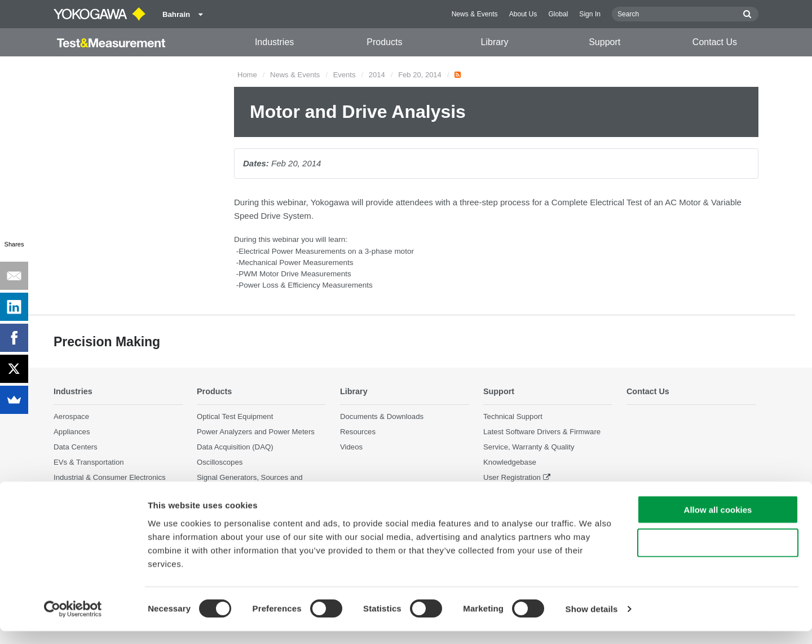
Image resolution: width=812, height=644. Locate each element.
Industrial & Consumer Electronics (110, 478)
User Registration (512, 478)
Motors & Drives (80, 493)
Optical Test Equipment (235, 416)
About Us (523, 14)
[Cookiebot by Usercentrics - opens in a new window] (73, 622)
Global (558, 14)
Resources (358, 432)
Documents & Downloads (382, 416)
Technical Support (513, 416)
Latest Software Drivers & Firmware (542, 432)
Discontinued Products (520, 493)
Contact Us (715, 42)
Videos (351, 447)
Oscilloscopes (220, 463)
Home (247, 75)
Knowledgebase (510, 463)
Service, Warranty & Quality (529, 447)
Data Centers (76, 447)
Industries (274, 42)
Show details (592, 622)
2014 (377, 75)
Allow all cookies (718, 522)
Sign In (590, 14)
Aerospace (71, 416)
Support (604, 42)
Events (345, 75)
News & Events (475, 14)
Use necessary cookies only (718, 556)
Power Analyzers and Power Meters (256, 432)
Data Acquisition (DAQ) (235, 447)
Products (384, 42)
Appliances (72, 432)
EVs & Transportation (89, 463)
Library (495, 42)
